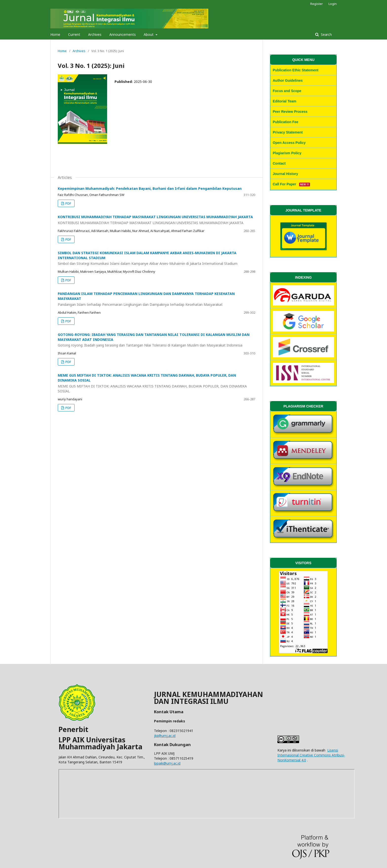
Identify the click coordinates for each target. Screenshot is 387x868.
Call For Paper (291, 184)
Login (333, 4)
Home (55, 34)
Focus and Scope (287, 91)
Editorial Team (284, 101)
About (149, 34)
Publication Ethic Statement (296, 70)
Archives (95, 34)
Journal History (285, 174)
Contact (279, 163)
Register (317, 4)
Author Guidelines (288, 80)
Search (326, 34)
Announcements (123, 34)
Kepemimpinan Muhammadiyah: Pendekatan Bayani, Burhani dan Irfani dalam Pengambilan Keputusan (150, 188)
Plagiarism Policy (287, 153)
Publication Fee (285, 122)
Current (74, 34)
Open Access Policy (289, 143)
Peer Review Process (290, 112)
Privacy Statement (288, 132)
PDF (68, 203)
